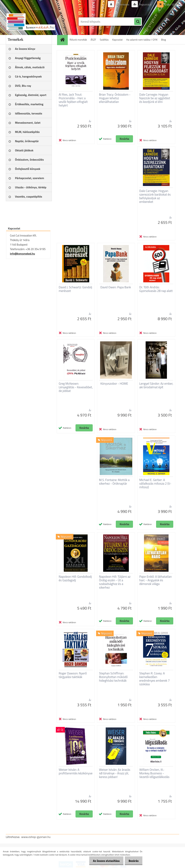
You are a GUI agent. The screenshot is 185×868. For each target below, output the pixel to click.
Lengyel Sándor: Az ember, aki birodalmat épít (156, 385)
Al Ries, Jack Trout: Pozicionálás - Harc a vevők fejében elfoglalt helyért (73, 100)
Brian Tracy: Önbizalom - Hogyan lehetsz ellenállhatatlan (115, 98)
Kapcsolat (117, 40)
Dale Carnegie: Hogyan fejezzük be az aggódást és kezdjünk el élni (155, 98)
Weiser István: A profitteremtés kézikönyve (76, 771)
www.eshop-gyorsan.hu (36, 837)
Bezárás (133, 861)
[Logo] (31, 22)
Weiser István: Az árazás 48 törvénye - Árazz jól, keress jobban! (115, 773)
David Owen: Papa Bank (116, 287)
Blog (164, 40)
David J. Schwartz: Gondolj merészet (75, 289)
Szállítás (104, 40)
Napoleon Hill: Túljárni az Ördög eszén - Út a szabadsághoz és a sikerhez (115, 582)
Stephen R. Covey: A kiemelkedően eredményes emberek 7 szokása (154, 679)
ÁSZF (93, 40)
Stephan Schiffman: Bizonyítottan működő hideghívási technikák (113, 677)
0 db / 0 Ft (171, 5)
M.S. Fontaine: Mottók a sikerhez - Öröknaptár (114, 482)
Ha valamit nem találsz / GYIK (142, 40)
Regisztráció (145, 4)
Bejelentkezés (121, 4)
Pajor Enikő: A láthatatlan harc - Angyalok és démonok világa (155, 580)
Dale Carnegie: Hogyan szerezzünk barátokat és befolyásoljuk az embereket (155, 196)
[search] (138, 22)
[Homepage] (64, 40)
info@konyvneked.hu (22, 254)
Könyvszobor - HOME (114, 384)
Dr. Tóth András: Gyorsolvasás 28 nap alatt (156, 289)
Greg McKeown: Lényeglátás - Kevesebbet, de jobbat (76, 387)
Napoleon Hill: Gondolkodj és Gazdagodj (75, 578)
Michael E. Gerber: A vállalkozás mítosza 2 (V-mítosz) (155, 484)
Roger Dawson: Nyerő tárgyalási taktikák (73, 675)
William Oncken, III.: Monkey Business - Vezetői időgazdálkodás (154, 773)
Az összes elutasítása (104, 861)
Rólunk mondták (78, 40)
